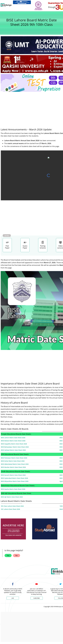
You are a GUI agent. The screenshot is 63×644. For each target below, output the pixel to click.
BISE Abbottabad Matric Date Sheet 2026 (15, 464)
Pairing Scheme (43, 247)
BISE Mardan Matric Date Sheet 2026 (13, 467)
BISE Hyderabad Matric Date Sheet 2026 (14, 478)
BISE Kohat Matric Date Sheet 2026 (13, 461)
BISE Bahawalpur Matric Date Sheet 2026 (15, 447)
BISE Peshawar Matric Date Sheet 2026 (14, 458)
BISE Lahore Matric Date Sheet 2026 (13, 438)
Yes (8, 555)
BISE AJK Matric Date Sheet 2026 (12, 497)
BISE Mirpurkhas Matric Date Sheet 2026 (15, 481)
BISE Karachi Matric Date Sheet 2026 (13, 475)
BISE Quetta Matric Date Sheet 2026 (13, 489)
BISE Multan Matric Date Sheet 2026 (13, 441)
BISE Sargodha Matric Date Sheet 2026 (14, 444)
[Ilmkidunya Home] (6, 5)
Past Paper (7, 247)
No (17, 555)
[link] (22, 2)
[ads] (13, 529)
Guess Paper (25, 247)
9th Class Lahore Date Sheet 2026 (12, 506)
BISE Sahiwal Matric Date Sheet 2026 (13, 450)
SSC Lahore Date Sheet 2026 (10, 509)
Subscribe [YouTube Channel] (37, 598)
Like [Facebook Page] (13, 598)
